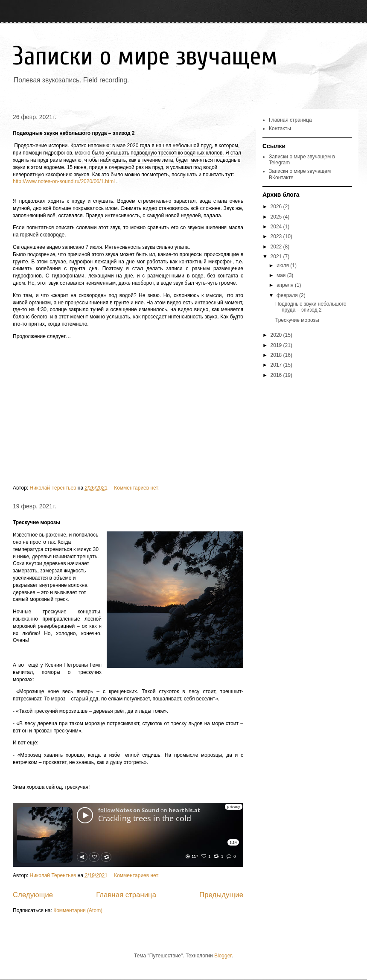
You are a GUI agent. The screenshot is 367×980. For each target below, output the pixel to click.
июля (283, 265)
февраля (288, 295)
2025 (277, 217)
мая (282, 275)
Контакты (280, 128)
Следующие (33, 895)
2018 (277, 355)
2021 (277, 257)
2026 (277, 207)
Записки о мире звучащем (145, 56)
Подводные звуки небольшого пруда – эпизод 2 (74, 133)
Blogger (223, 956)
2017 (277, 365)
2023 (277, 236)
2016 (277, 375)
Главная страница (126, 895)
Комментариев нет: (137, 488)
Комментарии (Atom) (78, 910)
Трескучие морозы (36, 522)
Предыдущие (221, 895)
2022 (277, 247)
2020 (277, 335)
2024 (277, 227)
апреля (286, 285)
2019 (277, 345)
